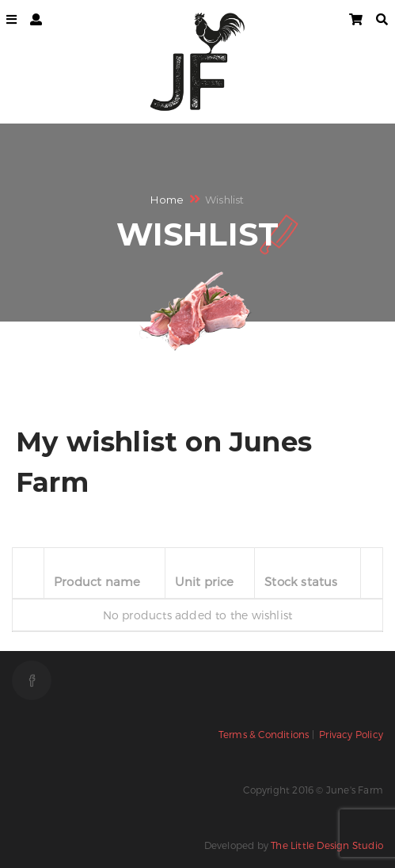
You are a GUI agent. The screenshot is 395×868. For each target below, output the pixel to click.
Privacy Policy (351, 734)
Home (167, 200)
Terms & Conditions (264, 734)
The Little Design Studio (327, 845)
